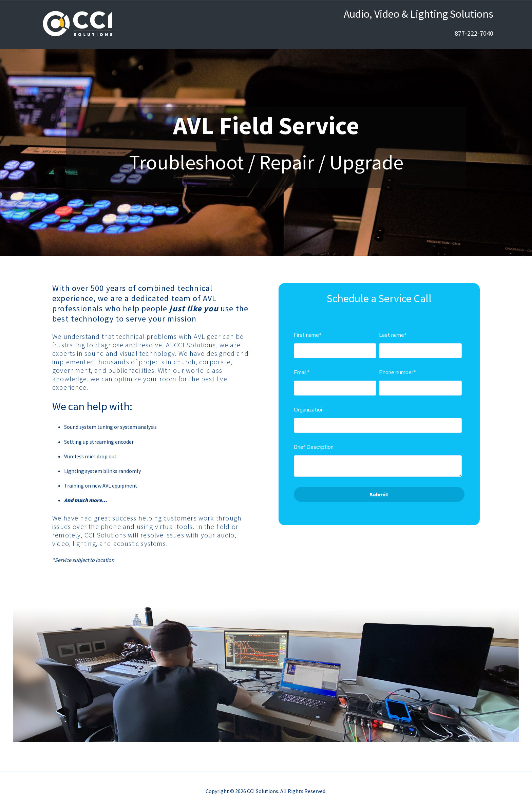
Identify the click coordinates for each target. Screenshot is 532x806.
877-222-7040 (474, 33)
